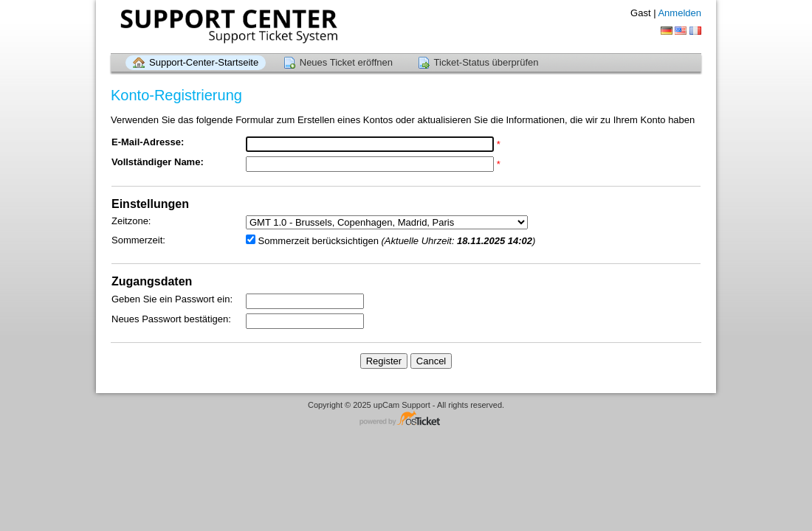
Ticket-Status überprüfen (486, 62)
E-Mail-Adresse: (148, 142)
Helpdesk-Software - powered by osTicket (406, 419)
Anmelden (679, 13)
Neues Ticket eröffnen (346, 62)
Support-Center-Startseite (204, 62)
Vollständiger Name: (158, 162)
